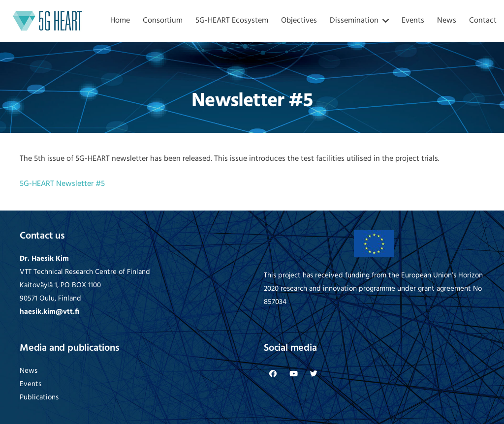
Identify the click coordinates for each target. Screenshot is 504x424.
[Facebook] (273, 374)
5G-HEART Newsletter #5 (62, 184)
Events (31, 384)
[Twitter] (314, 374)
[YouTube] (294, 374)
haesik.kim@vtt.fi (49, 312)
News (29, 371)
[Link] (48, 21)
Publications (39, 398)
